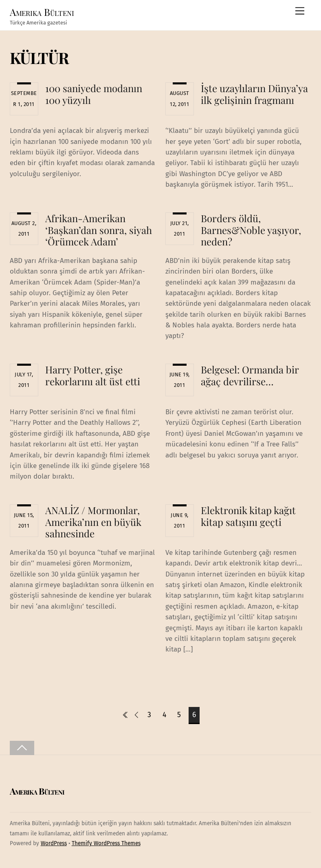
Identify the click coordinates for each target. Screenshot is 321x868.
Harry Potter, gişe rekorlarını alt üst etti (93, 375)
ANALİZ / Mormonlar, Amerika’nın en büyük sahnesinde (93, 522)
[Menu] (300, 11)
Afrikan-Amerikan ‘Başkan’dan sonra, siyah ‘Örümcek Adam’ (99, 230)
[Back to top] (22, 748)
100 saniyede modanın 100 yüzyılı (94, 94)
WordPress (54, 843)
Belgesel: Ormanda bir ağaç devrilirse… (250, 375)
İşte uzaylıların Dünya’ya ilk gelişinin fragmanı (254, 94)
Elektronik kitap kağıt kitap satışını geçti (248, 516)
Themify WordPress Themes (106, 843)
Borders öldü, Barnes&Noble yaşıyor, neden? (251, 230)
